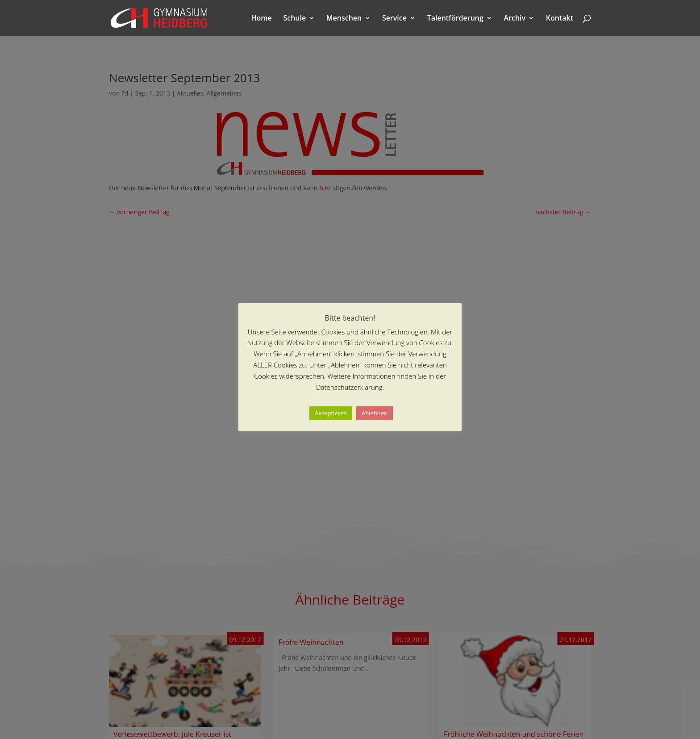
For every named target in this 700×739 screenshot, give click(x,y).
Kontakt (560, 19)
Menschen (344, 19)
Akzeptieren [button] (331, 413)
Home (262, 19)
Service (394, 19)
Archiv (515, 19)
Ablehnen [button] (375, 413)
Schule (294, 19)
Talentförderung (455, 19)
